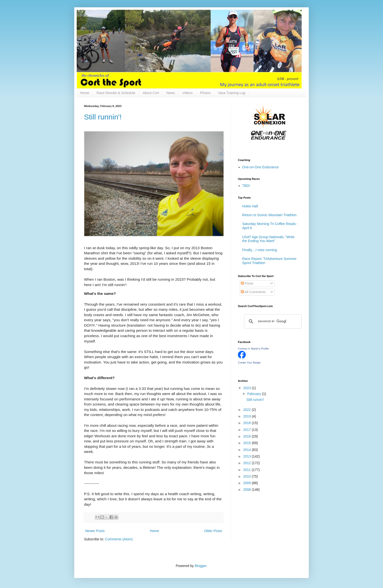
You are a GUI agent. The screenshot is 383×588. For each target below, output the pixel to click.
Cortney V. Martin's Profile (253, 349)
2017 (248, 430)
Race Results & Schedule (116, 93)
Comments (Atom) (119, 539)
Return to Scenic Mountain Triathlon (270, 215)
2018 (248, 423)
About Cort (151, 93)
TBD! (246, 186)
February (255, 394)
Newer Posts (95, 531)
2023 (248, 388)
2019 (248, 416)
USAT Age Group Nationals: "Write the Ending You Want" (268, 239)
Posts (247, 283)
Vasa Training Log (232, 93)
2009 (248, 483)
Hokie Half (250, 206)
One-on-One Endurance (261, 167)
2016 (248, 436)
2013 (248, 456)
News (171, 93)
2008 (248, 490)
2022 (248, 410)
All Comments (253, 292)
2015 (248, 443)
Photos (205, 93)
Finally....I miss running (260, 250)
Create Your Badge (249, 363)
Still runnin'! (103, 117)
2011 (248, 470)
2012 (248, 463)
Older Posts (213, 531)
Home (85, 93)
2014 (248, 450)
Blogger (200, 566)
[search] (272, 321)
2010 (248, 476)
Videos (187, 93)
